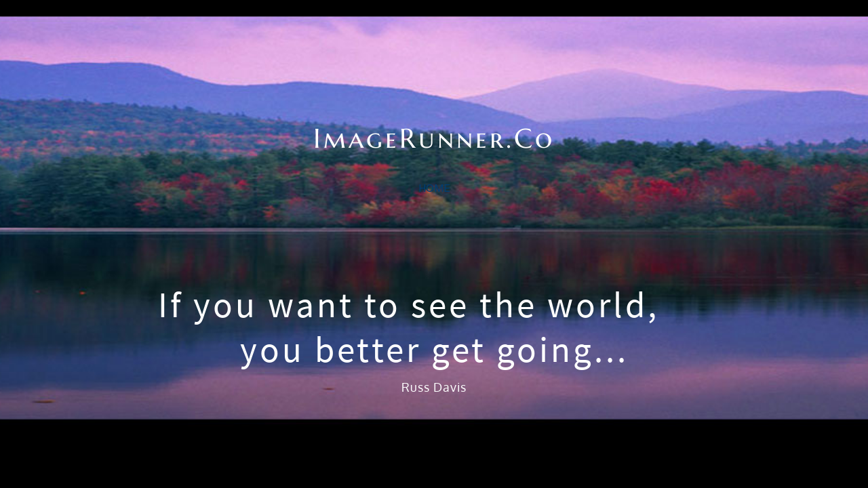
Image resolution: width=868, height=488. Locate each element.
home (434, 188)
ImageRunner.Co (434, 104)
